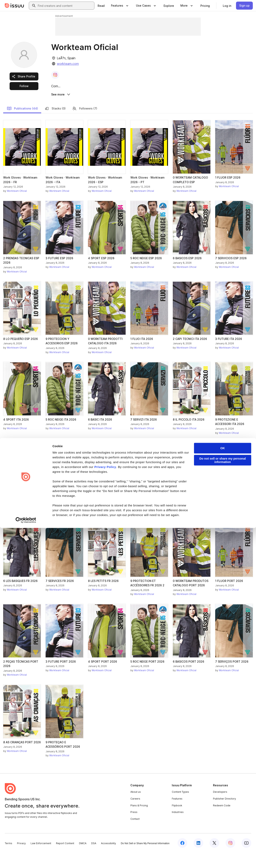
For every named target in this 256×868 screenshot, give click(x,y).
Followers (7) (85, 124)
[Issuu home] (14, 6)
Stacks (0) (55, 124)
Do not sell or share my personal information (223, 800)
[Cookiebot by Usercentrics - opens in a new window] (26, 860)
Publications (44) (22, 124)
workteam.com (68, 64)
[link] (101, 6)
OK (223, 788)
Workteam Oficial (17, 206)
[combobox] (65, 6)
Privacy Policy (105, 807)
